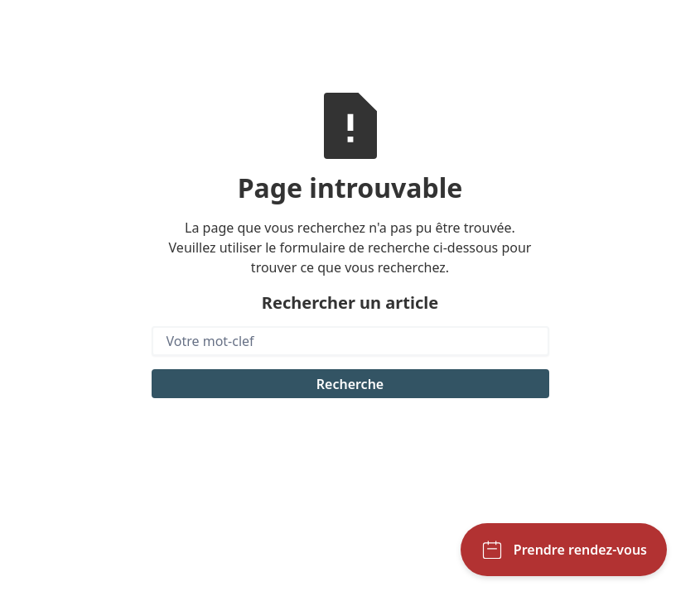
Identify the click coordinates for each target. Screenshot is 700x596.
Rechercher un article (350, 303)
